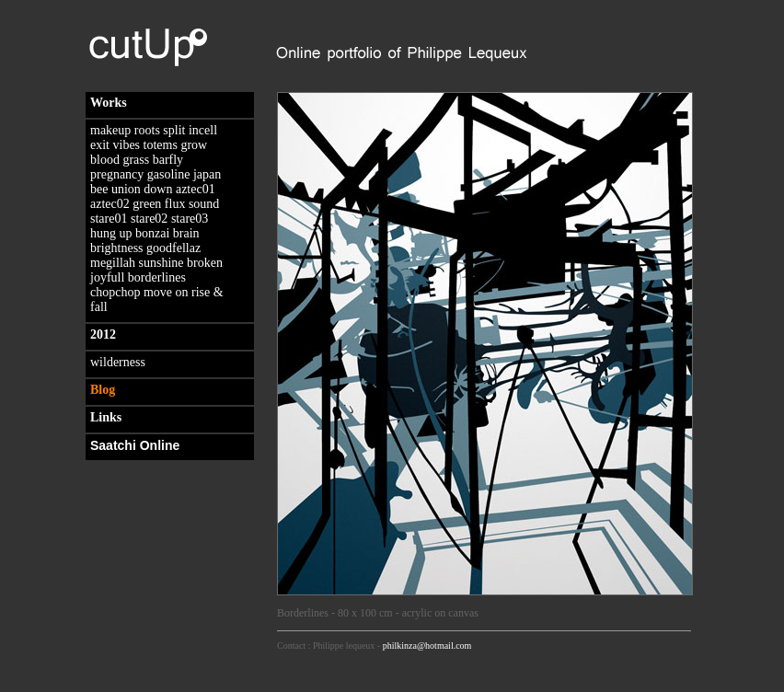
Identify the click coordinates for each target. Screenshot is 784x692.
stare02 (149, 219)
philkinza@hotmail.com (427, 646)
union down (142, 189)
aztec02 (110, 204)
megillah (113, 263)
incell (203, 130)
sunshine (161, 263)
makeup (110, 130)
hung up (111, 233)
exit (100, 145)
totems (161, 145)
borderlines (157, 277)
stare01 (109, 219)
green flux (159, 204)
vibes (127, 145)
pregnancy (117, 174)
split (174, 130)
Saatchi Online (135, 445)
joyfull (107, 277)
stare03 (190, 219)
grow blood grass (149, 152)
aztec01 (196, 189)
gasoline (169, 174)
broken (205, 263)
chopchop (115, 292)
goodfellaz (173, 248)
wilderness (118, 362)
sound (204, 204)
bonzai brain (167, 233)
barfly (168, 160)
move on (166, 292)
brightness (117, 248)
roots (147, 130)
